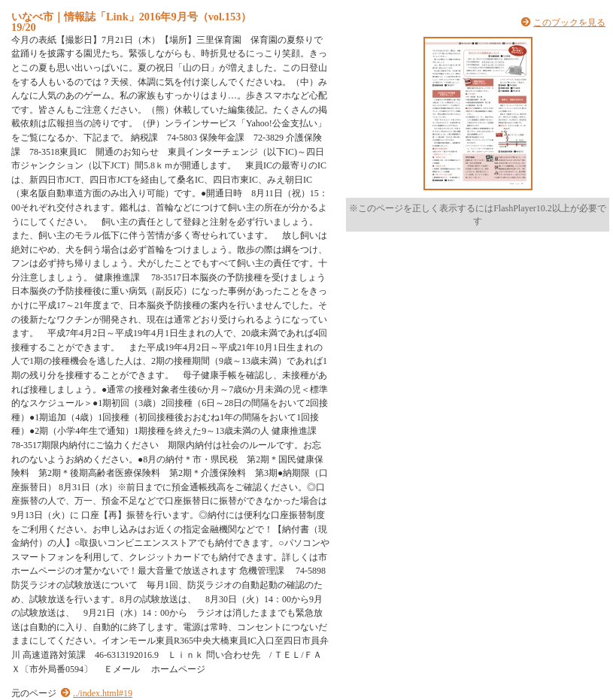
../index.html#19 (103, 693)
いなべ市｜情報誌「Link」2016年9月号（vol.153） (131, 17)
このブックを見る (569, 23)
